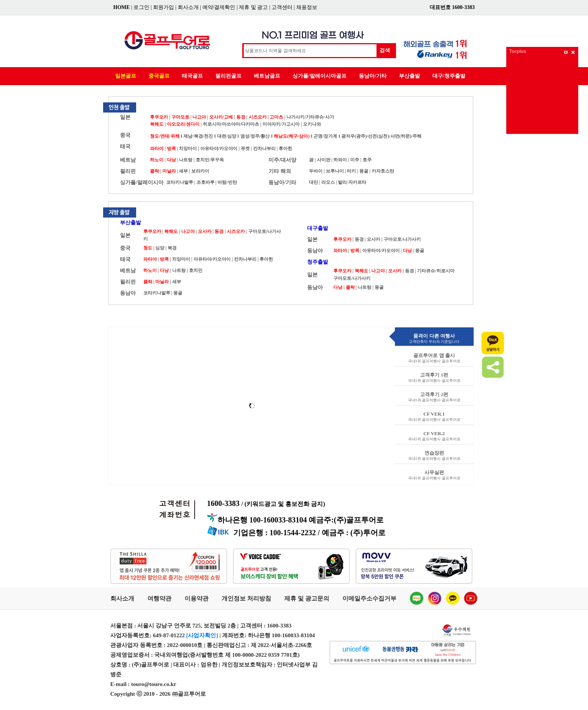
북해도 (157, 124)
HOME (121, 7)
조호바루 (205, 182)
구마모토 (180, 117)
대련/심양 (227, 136)
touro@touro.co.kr (154, 684)
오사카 (205, 231)
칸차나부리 (264, 149)
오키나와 (312, 124)
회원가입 (163, 7)
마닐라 (169, 171)
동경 (241, 117)
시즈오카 (258, 117)
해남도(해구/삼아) (292, 136)
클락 (154, 171)
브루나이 (335, 171)
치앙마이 (188, 149)
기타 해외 (280, 171)
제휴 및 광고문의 (307, 598)
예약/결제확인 (219, 7)
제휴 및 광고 (253, 7)
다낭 (171, 160)
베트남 (128, 160)
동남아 (128, 293)
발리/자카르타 (352, 182)
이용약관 (196, 598)
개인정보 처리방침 (246, 598)
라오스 (328, 182)
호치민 (196, 270)
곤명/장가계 (325, 136)
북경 (172, 248)
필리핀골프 (228, 76)
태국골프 (192, 76)
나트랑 (186, 160)
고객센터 (282, 7)
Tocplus (518, 51)
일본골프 (126, 76)
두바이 (316, 171)
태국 (125, 146)
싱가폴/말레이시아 (142, 182)
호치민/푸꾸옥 (210, 160)
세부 (183, 171)
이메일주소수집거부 (369, 598)
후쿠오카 (159, 117)
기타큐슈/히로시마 (436, 271)
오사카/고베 (221, 117)
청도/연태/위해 (165, 136)
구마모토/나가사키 (402, 239)
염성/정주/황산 (255, 136)
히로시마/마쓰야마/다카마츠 (232, 124)
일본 (125, 117)
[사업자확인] (202, 635)
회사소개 (188, 7)
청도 (148, 248)
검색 (385, 50)
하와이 (340, 160)
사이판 (324, 160)
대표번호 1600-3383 (452, 7)
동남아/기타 (373, 76)
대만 (313, 182)
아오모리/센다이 (183, 124)
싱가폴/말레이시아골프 (319, 76)
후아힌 (285, 149)
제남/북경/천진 (198, 136)
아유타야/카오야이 (219, 149)
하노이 (157, 160)
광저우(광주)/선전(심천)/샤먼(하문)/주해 (381, 136)
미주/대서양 (282, 160)
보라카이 (200, 171)
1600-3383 (266, 503)
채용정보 (307, 7)
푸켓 (245, 149)
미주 (355, 160)
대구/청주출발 (449, 76)
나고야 (199, 117)
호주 (367, 160)
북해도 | (363, 271)
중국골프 (159, 76)
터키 (351, 171)
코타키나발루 (180, 182)
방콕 (171, 149)
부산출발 (409, 76)
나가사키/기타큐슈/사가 (310, 117)
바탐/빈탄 (227, 182)
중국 (125, 135)
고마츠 (276, 117)
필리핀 (128, 171)
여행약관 (159, 598)
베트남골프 (267, 76)
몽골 (364, 171)
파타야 (157, 149)
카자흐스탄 (383, 171)
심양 (160, 248)
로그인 (141, 7)
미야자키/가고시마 (281, 124)
